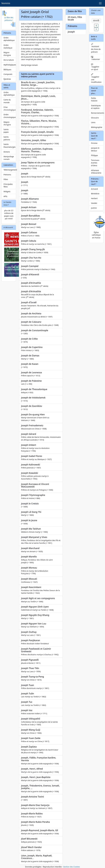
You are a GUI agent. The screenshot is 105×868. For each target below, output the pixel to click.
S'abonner (96, 58)
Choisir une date (96, 12)
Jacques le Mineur (95, 149)
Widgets (7, 191)
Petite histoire (94, 99)
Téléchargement (10, 170)
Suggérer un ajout (95, 67)
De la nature (9, 60)
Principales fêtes (8, 185)
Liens (93, 122)
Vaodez (94, 203)
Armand (94, 189)
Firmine (94, 143)
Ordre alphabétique (9, 39)
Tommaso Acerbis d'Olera (95, 163)
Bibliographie (97, 127)
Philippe (94, 155)
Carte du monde (7, 101)
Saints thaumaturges (9, 146)
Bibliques (7, 70)
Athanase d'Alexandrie (96, 172)
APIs (5, 196)
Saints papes (6, 131)
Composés (8, 74)
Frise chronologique (10, 108)
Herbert (94, 198)
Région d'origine (7, 54)
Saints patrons (7, 138)
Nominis (6, 3)
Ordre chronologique (10, 116)
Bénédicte (95, 194)
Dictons (7, 152)
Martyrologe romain (9, 158)
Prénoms (7, 175)
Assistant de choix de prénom (96, 48)
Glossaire (95, 118)
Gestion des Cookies (72, 867)
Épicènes (7, 79)
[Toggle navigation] (100, 3)
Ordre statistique (8, 46)
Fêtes (6, 179)
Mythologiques (10, 65)
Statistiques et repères (96, 107)
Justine (94, 208)
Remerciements (97, 113)
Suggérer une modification (96, 78)
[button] (96, 26)
